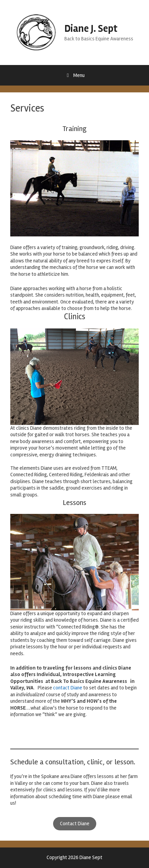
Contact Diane (75, 824)
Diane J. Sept (91, 29)
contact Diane (68, 688)
